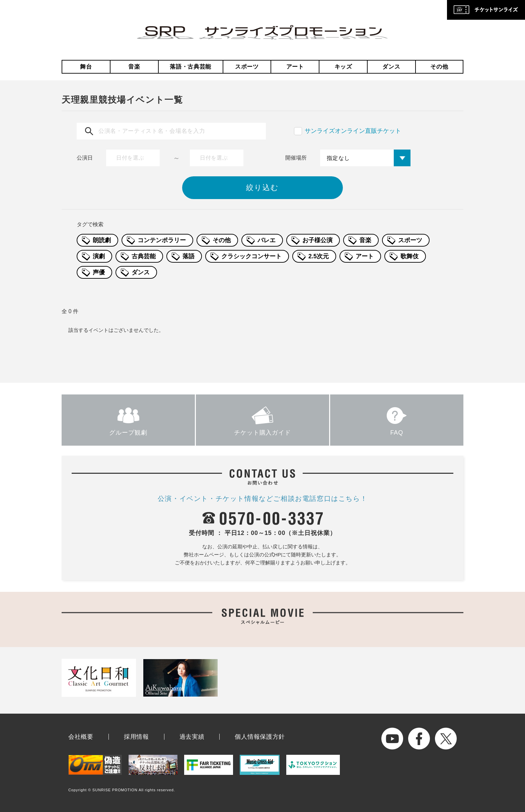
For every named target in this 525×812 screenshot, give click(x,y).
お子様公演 (317, 240)
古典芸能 (144, 256)
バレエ (267, 240)
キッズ (343, 67)
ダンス (391, 67)
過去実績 (192, 737)
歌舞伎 (409, 256)
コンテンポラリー (162, 240)
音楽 (134, 67)
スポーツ (247, 67)
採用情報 (136, 737)
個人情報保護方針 (260, 737)
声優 (99, 272)
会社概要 (81, 737)
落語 (189, 256)
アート (295, 67)
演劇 (99, 256)
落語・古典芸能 (191, 67)
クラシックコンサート (251, 256)
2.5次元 (319, 256)
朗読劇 (102, 240)
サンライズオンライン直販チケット (353, 131)
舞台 (86, 67)
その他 (439, 67)
